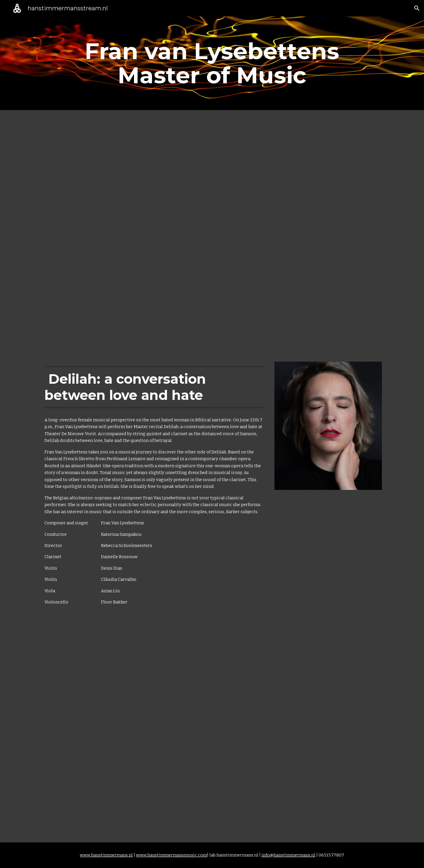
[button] (417, 8)
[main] (212, 63)
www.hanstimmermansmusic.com (172, 855)
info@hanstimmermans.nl (288, 855)
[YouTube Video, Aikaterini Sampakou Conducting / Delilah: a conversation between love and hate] (212, 735)
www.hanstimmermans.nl (106, 855)
